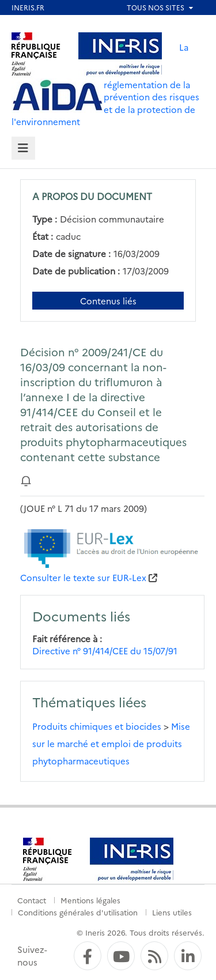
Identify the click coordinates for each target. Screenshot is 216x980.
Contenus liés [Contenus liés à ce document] (108, 301)
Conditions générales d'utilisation (78, 912)
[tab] (23, 148)
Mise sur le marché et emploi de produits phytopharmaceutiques (111, 743)
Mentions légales (90, 900)
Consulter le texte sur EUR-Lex (83, 577)
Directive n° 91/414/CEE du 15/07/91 (105, 651)
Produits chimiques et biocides (97, 726)
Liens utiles (172, 912)
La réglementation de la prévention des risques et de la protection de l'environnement (105, 84)
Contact (32, 900)
